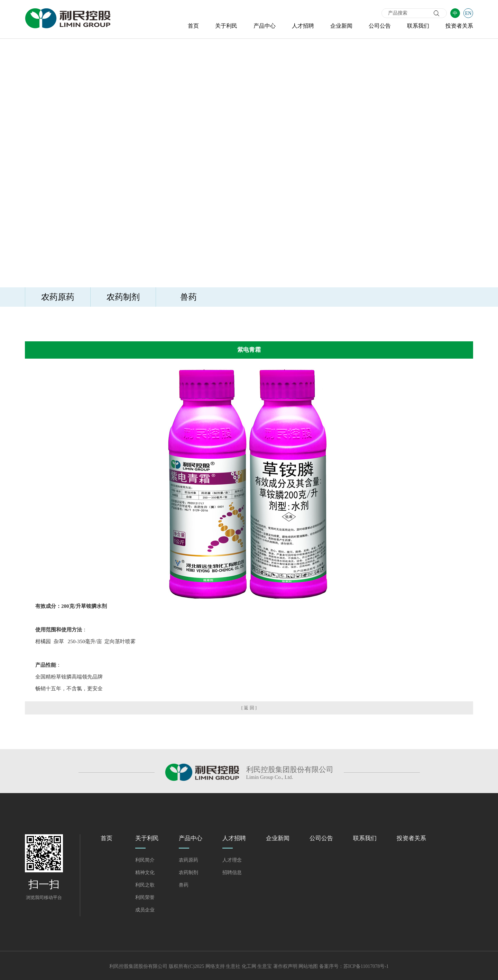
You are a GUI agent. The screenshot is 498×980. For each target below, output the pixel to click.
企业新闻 (341, 26)
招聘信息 (232, 873)
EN (468, 13)
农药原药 (58, 297)
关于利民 (226, 26)
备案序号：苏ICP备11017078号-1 (354, 966)
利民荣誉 (145, 897)
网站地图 (308, 966)
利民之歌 (145, 885)
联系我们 (418, 26)
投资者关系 (459, 26)
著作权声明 (285, 966)
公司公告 (380, 26)
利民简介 (145, 860)
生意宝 (265, 966)
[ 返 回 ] (249, 708)
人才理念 (232, 860)
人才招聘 (303, 26)
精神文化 (145, 873)
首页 (193, 26)
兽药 (188, 297)
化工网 (249, 966)
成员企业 (145, 910)
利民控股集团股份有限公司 (138, 966)
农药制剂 (123, 297)
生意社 (233, 966)
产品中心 (265, 26)
